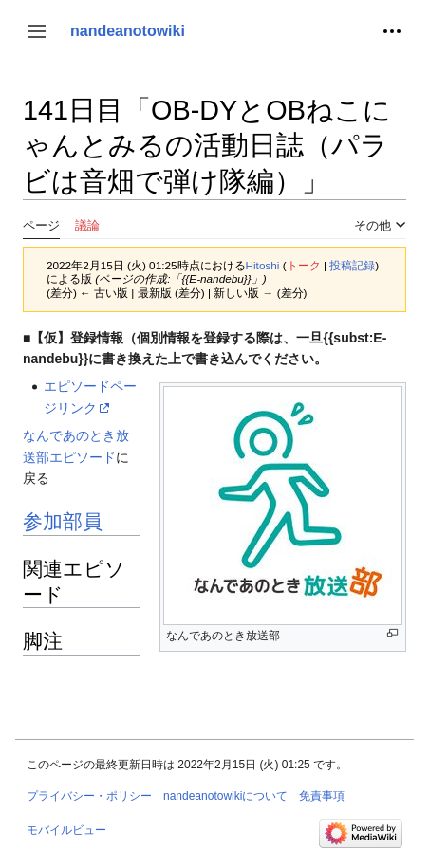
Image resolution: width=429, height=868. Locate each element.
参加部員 (63, 521)
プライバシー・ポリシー (89, 796)
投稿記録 (352, 265)
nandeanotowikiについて (225, 796)
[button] (37, 31)
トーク (304, 265)
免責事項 (322, 796)
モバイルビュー (66, 830)
